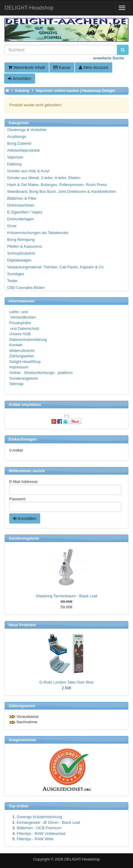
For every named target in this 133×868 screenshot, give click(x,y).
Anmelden (20, 79)
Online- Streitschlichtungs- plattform (41, 373)
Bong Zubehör (19, 143)
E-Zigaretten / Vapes (25, 212)
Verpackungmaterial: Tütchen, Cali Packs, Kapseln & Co (55, 267)
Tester (12, 281)
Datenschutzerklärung (28, 340)
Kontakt (16, 345)
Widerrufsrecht (22, 351)
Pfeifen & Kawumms (25, 246)
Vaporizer (15, 157)
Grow (12, 226)
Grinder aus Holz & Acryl (28, 171)
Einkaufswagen (23, 439)
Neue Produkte (22, 625)
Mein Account (94, 67)
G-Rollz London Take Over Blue (66, 682)
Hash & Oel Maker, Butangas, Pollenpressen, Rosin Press (57, 185)
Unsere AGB (20, 334)
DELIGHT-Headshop (82, 859)
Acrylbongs (17, 137)
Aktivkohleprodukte (24, 150)
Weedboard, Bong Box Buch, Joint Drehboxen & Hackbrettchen (61, 191)
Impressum (19, 367)
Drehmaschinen (21, 205)
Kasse (62, 67)
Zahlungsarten (22, 356)
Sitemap (16, 384)
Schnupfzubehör (21, 253)
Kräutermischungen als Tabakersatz (38, 233)
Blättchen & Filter (22, 198)
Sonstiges (16, 274)
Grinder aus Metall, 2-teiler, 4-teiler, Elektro (44, 178)
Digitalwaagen (19, 260)
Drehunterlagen (21, 219)
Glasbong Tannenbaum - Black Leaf (66, 596)
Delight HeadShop (25, 362)
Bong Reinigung (21, 240)
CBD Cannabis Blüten (26, 288)
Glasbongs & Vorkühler (27, 130)
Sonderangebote (24, 378)
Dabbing (14, 164)
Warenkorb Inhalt (27, 67)
